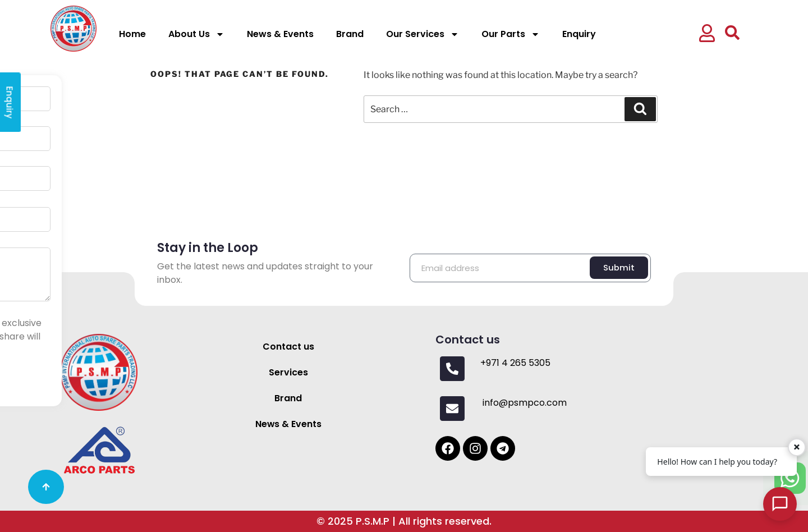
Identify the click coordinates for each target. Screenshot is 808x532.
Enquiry (579, 34)
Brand (350, 34)
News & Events (280, 34)
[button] (709, 35)
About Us (196, 34)
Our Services (423, 34)
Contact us (288, 347)
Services (288, 372)
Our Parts (511, 34)
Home (132, 34)
